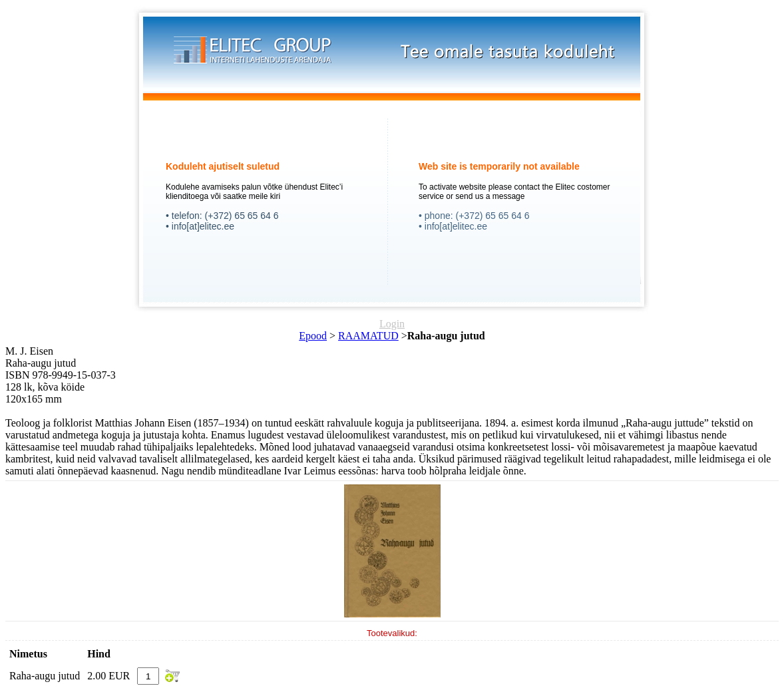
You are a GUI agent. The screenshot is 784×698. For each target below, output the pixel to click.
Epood (313, 336)
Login (392, 324)
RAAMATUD (368, 336)
